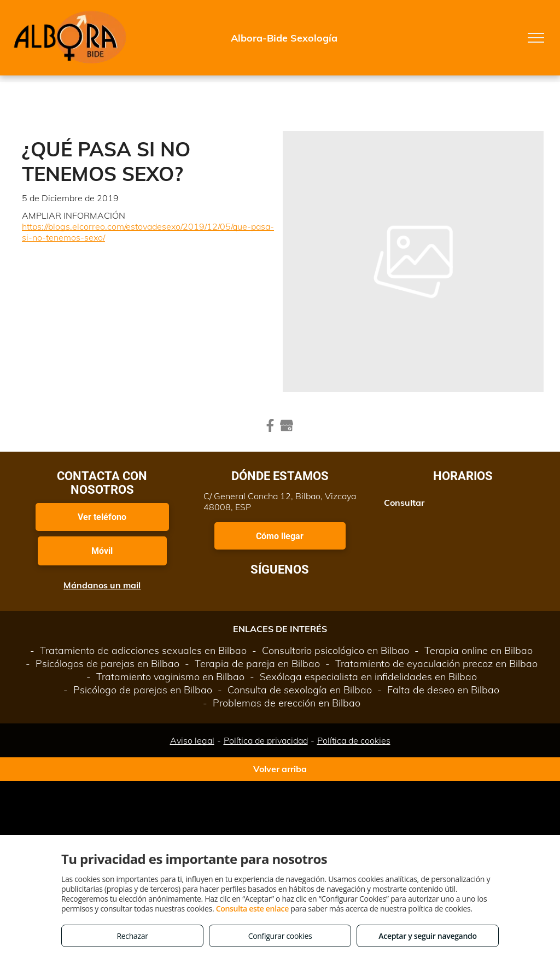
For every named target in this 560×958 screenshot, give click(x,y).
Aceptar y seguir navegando (427, 936)
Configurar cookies (280, 936)
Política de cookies (354, 740)
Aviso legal (192, 740)
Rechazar (132, 936)
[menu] (536, 38)
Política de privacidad (266, 740)
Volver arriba (280, 769)
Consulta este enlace (252, 909)
